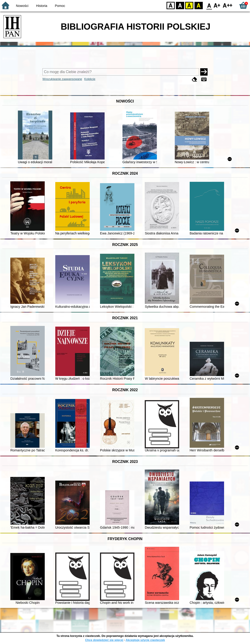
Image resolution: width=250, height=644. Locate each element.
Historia (42, 6)
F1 (217, 5)
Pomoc (60, 6)
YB (189, 5)
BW (180, 5)
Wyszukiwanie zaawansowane (62, 79)
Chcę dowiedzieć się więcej (104, 640)
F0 (209, 5)
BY (199, 5)
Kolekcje (90, 79)
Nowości (22, 6)
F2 (228, 5)
